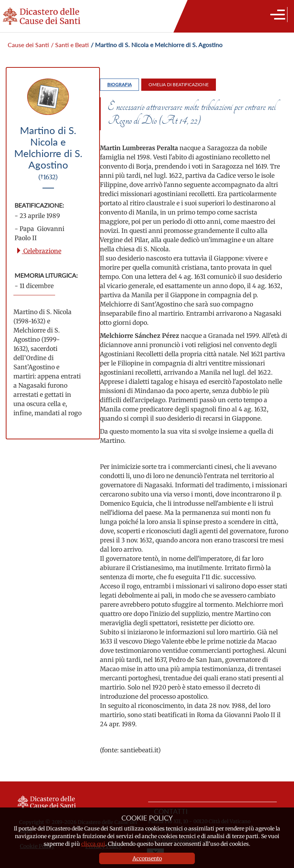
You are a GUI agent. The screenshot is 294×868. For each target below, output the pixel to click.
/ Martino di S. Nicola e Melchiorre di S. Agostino (157, 45)
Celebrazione (38, 251)
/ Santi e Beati (70, 45)
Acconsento (147, 858)
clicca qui (93, 844)
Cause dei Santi (28, 45)
